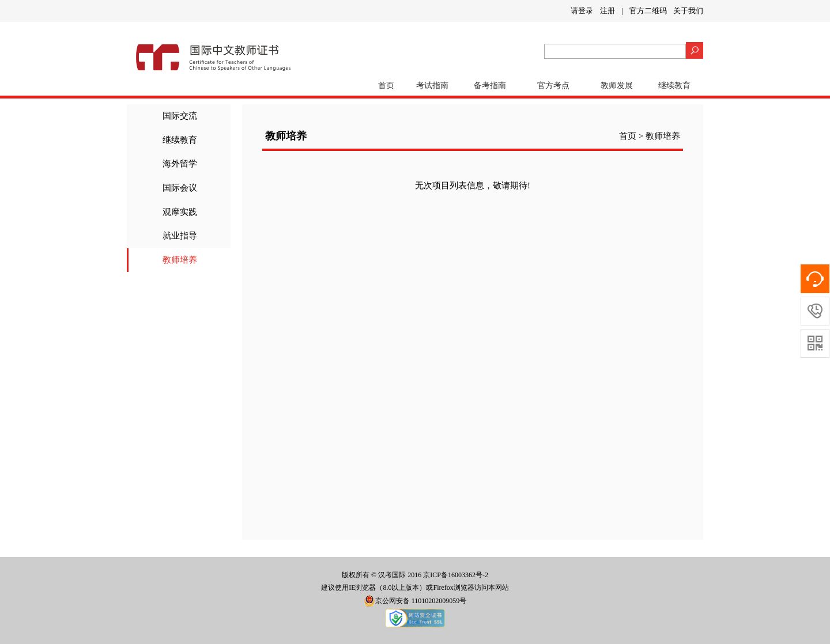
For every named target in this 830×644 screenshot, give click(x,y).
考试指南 (432, 86)
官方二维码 (648, 11)
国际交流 (180, 116)
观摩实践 (180, 212)
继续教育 (674, 86)
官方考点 (553, 86)
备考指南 (490, 86)
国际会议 (180, 188)
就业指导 (180, 236)
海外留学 (180, 164)
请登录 (582, 11)
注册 (608, 11)
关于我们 (688, 11)
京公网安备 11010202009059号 (415, 601)
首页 (386, 86)
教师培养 (180, 260)
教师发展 (617, 86)
